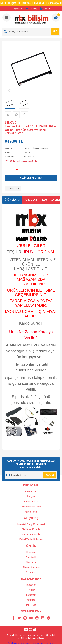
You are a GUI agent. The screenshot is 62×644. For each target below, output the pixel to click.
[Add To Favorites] (17, 169)
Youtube (31, 600)
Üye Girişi (31, 562)
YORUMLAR (31, 200)
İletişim (31, 497)
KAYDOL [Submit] (50, 475)
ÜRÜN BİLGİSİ (12, 200)
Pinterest (31, 605)
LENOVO (11, 122)
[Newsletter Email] (31, 475)
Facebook (31, 585)
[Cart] (56, 18)
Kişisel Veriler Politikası (31, 539)
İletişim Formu (31, 502)
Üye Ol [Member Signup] (45, 9)
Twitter (31, 590)
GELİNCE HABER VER (31, 178)
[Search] (31, 32)
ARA (55, 31)
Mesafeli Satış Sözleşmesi (31, 524)
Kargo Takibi (31, 512)
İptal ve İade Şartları (31, 534)
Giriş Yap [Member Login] (32, 9)
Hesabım (31, 552)
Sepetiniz (31, 572)
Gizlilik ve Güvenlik (31, 529)
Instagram (31, 595)
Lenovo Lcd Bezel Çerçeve (36, 148)
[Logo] (31, 19)
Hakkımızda (31, 492)
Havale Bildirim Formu (31, 507)
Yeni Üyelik (31, 557)
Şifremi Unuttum (31, 567)
